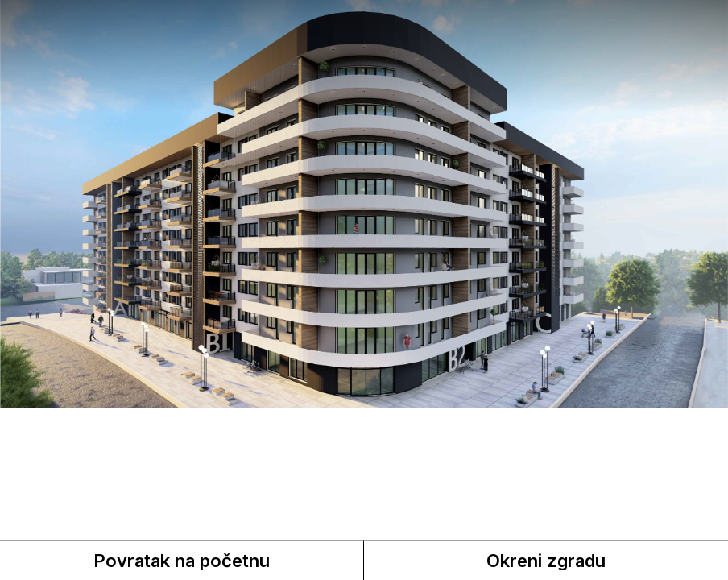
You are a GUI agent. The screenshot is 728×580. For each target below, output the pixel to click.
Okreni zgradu (546, 561)
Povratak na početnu (182, 561)
